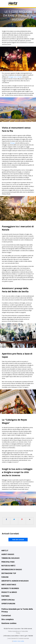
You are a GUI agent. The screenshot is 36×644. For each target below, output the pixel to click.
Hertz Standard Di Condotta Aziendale (18, 638)
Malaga (13, 143)
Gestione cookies (9, 623)
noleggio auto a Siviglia (15, 77)
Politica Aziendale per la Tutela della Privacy (18, 632)
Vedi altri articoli (18, 540)
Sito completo (8, 619)
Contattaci (6, 615)
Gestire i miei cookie (18, 641)
